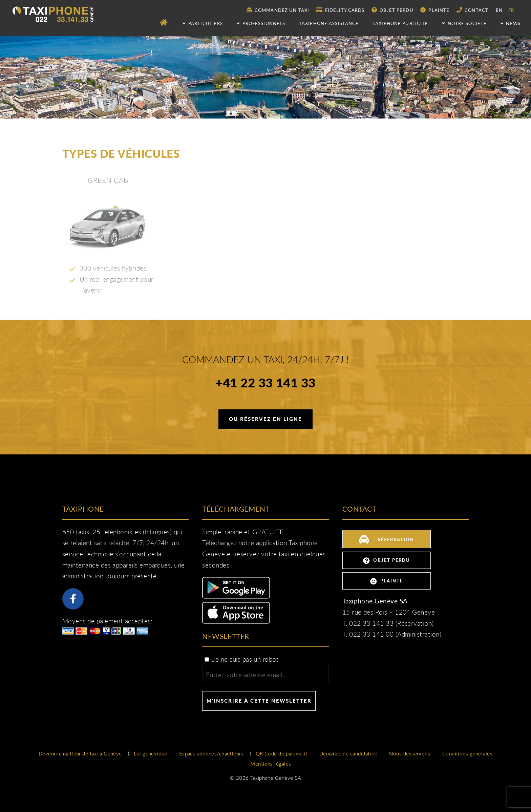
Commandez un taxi (278, 10)
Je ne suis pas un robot (241, 659)
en (499, 10)
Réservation (386, 539)
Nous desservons (410, 753)
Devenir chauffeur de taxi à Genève (80, 753)
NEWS (511, 23)
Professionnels (261, 23)
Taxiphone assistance (329, 23)
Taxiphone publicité (400, 23)
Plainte (435, 10)
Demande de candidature (348, 753)
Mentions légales (271, 764)
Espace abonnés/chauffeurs (211, 753)
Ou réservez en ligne (265, 419)
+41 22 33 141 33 (265, 384)
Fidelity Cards (341, 10)
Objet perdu (392, 10)
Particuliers (203, 23)
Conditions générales (467, 753)
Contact (472, 10)
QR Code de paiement (282, 753)
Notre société (464, 23)
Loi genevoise (150, 753)
